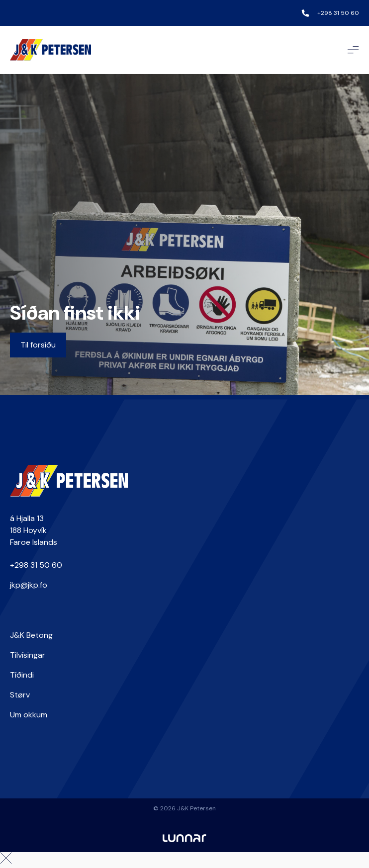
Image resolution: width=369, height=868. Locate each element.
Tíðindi (22, 675)
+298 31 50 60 (338, 13)
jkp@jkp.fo (29, 585)
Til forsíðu (38, 345)
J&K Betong (31, 635)
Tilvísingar (28, 655)
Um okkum (29, 715)
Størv (20, 695)
